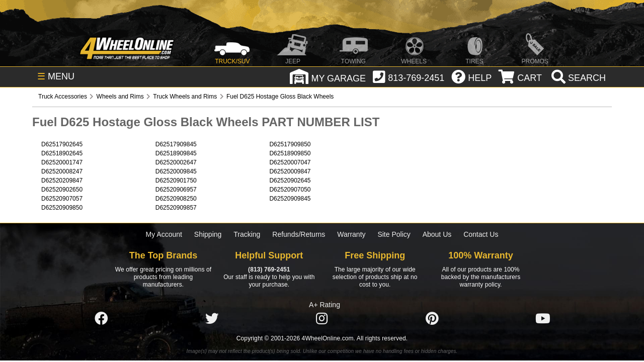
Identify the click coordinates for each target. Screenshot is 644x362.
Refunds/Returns (299, 234)
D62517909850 (290, 144)
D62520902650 (62, 190)
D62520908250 (176, 199)
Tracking (247, 234)
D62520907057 (62, 199)
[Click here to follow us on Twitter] (212, 319)
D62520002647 (176, 162)
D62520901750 (176, 180)
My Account (164, 234)
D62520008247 (62, 171)
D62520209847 (62, 180)
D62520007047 (290, 162)
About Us (437, 234)
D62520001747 (62, 162)
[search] (577, 78)
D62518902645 (62, 153)
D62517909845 (176, 144)
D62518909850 (290, 153)
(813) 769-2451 (269, 269)
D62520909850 (62, 208)
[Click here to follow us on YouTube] (543, 319)
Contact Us (481, 234)
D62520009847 (290, 171)
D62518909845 (176, 153)
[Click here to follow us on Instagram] (322, 319)
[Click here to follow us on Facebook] (101, 319)
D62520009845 (176, 171)
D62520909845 (290, 199)
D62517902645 (62, 144)
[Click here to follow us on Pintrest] (432, 319)
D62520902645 (290, 180)
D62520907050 (290, 190)
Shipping (208, 234)
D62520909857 (176, 208)
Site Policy (394, 234)
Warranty (351, 234)
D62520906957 (176, 190)
